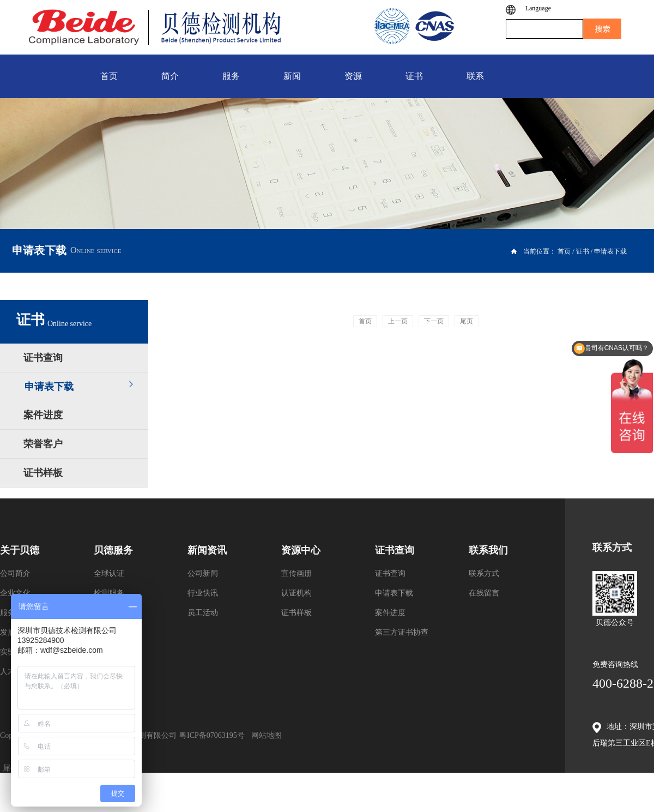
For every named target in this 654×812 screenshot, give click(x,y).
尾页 (467, 321)
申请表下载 (610, 251)
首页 (365, 321)
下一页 (434, 321)
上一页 (398, 321)
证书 (583, 251)
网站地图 (265, 735)
